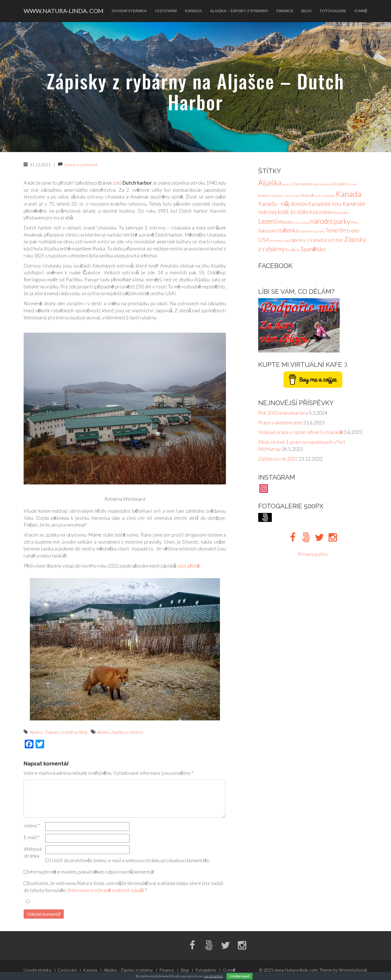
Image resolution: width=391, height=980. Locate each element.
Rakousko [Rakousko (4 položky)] (268, 231)
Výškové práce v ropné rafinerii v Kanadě (301, 432)
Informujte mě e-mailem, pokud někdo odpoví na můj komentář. (89, 872)
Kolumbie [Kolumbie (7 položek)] (321, 212)
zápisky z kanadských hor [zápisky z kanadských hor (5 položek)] (316, 240)
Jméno (32, 825)
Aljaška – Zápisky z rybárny (239, 11)
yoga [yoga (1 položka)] (286, 240)
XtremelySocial (353, 970)
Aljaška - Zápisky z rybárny (53, 732)
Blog (307, 11)
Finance (285, 11)
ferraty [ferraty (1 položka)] (352, 184)
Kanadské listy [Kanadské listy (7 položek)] (325, 204)
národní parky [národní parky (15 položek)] (330, 221)
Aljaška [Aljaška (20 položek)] (270, 183)
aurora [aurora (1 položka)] (286, 184)
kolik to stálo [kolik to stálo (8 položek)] (293, 212)
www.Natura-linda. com (64, 11)
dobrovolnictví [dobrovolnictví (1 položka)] (322, 184)
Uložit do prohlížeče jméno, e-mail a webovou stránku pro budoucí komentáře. (130, 860)
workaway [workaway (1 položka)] (276, 240)
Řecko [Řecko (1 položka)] (296, 250)
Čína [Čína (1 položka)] (288, 250)
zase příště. (189, 566)
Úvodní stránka (129, 11)
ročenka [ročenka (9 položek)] (288, 230)
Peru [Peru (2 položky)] (355, 222)
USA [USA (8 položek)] (264, 240)
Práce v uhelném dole (280, 423)
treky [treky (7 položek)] (353, 230)
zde (116, 183)
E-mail (32, 837)
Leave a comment (81, 164)
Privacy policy (313, 554)
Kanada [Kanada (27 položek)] (348, 194)
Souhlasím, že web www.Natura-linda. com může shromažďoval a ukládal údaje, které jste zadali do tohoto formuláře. (124, 887)
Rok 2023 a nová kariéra (283, 413)
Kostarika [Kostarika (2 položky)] (341, 213)
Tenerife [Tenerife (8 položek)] (336, 230)
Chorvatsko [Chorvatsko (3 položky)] (302, 184)
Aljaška (103, 732)
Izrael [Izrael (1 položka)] (318, 196)
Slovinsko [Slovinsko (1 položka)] (319, 231)
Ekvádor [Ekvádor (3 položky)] (340, 184)
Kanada (193, 11)
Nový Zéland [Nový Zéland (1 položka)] (302, 223)
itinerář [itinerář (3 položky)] (307, 195)
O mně (361, 11)
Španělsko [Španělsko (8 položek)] (313, 249)
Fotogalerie (333, 11)
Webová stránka (33, 852)
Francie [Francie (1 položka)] (288, 196)
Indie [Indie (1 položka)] (297, 196)
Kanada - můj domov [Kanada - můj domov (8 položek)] (283, 204)
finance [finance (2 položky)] (264, 196)
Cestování (166, 11)
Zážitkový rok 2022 (278, 459)
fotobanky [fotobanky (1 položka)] (277, 196)
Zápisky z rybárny (127, 732)
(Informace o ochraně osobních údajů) (106, 890)
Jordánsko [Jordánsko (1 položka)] (328, 196)
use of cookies (213, 976)
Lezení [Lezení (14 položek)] (267, 221)
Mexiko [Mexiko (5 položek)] (285, 222)
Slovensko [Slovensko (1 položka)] (305, 231)
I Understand (239, 976)
